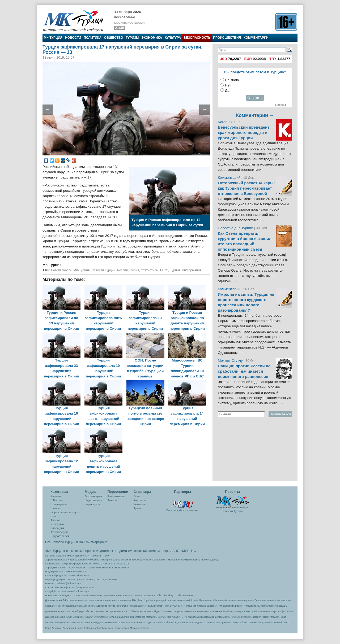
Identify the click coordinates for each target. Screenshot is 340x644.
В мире (55, 508)
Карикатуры (93, 504)
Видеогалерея (60, 536)
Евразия (56, 496)
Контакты (140, 500)
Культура (173, 38)
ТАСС (164, 270)
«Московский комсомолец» (148, 551)
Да (227, 91)
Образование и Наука (65, 512)
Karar (223, 122)
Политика (93, 38)
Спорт (54, 516)
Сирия (134, 270)
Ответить (255, 98)
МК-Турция (53, 38)
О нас (137, 496)
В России (57, 500)
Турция (175, 270)
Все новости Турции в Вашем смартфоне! (77, 542)
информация (192, 270)
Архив (138, 508)
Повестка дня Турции (236, 228)
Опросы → (282, 105)
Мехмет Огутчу (230, 361)
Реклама (139, 504)
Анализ (55, 520)
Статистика (149, 270)
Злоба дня (57, 528)
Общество (114, 38)
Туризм (132, 38)
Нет (228, 85)
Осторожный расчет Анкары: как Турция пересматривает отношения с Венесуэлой (246, 188)
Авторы (112, 500)
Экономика (152, 38)
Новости (73, 38)
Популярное (59, 504)
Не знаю (232, 80)
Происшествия (227, 38)
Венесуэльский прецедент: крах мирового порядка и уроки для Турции (244, 133)
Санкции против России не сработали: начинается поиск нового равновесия (244, 371)
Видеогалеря (93, 500)
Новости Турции (103, 270)
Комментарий (230, 178)
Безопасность (197, 38)
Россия (122, 270)
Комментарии (256, 38)
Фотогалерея (59, 532)
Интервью (57, 524)
